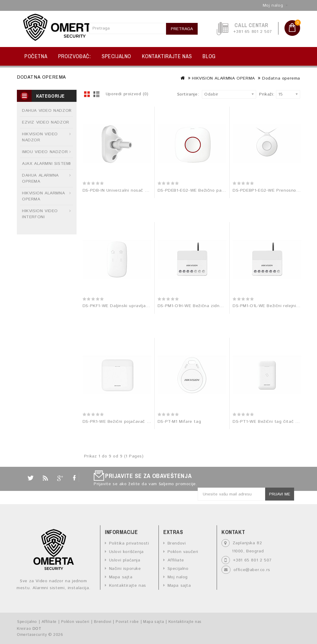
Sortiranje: (188, 94)
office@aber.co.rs (252, 570)
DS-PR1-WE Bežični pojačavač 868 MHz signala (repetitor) (144, 422)
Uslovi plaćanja (125, 560)
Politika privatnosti (129, 543)
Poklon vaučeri (183, 552)
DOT (37, 629)
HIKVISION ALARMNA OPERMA (223, 78)
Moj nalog (178, 577)
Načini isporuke (125, 569)
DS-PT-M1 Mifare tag (179, 422)
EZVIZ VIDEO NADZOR (46, 122)
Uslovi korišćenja (126, 552)
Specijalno (116, 56)
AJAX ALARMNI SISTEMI (46, 164)
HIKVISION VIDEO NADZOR (40, 137)
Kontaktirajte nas (167, 56)
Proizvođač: (75, 56)
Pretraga (182, 29)
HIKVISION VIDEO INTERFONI (40, 214)
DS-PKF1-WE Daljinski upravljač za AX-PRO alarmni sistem (144, 306)
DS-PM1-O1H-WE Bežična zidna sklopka (199, 306)
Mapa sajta (121, 577)
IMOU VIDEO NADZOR (45, 152)
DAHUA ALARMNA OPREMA (40, 178)
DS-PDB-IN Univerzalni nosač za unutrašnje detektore (140, 190)
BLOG (209, 56)
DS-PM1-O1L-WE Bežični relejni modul (271, 306)
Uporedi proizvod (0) (127, 94)
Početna (36, 56)
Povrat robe (127, 622)
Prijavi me (280, 494)
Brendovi (177, 543)
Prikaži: (261, 94)
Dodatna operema (281, 78)
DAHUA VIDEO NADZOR (47, 111)
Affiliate (176, 560)
